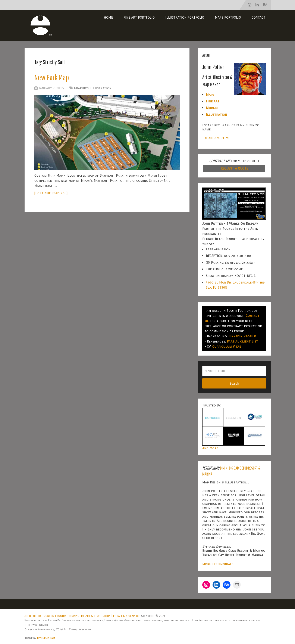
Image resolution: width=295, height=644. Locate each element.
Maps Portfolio (228, 17)
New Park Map (52, 77)
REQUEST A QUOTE (234, 168)
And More (210, 448)
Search (234, 384)
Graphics (81, 88)
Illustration (101, 88)
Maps (210, 95)
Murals (212, 108)
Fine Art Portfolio (139, 17)
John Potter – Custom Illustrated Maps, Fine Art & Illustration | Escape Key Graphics (82, 616)
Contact (258, 17)
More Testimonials (218, 564)
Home (108, 17)
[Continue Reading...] (51, 193)
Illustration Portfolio (185, 17)
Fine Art (213, 101)
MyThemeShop (46, 638)
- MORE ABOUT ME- (217, 138)
